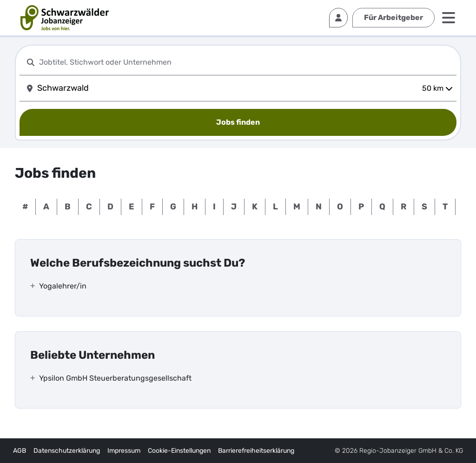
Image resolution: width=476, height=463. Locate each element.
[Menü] (449, 18)
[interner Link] (65, 18)
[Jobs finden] (238, 122)
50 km (437, 88)
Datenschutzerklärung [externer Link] (67, 451)
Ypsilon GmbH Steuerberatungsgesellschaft (115, 378)
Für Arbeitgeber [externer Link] (393, 17)
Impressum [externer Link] (124, 451)
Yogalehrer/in (63, 286)
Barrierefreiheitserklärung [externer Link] (256, 451)
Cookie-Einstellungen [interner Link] (179, 451)
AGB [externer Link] (20, 451)
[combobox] (246, 62)
